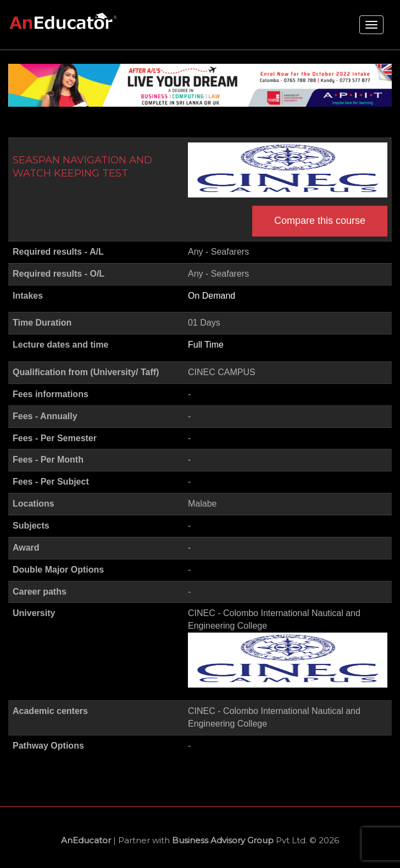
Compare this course (320, 221)
